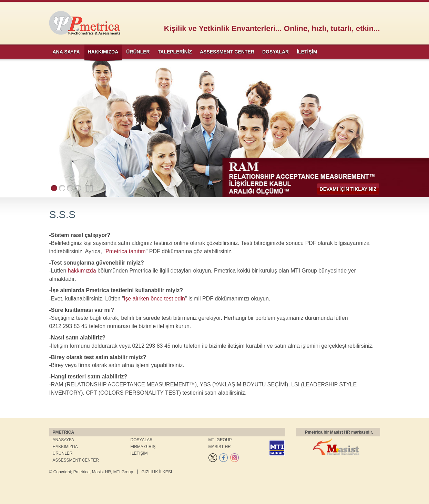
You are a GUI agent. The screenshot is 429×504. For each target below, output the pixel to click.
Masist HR (220, 447)
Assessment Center (76, 460)
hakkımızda (82, 271)
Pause (89, 188)
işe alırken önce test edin (155, 299)
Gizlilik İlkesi (157, 472)
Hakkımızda (65, 447)
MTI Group (220, 440)
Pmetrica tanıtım (125, 251)
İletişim (139, 453)
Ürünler (63, 453)
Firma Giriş (143, 447)
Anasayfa (63, 440)
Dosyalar (142, 440)
